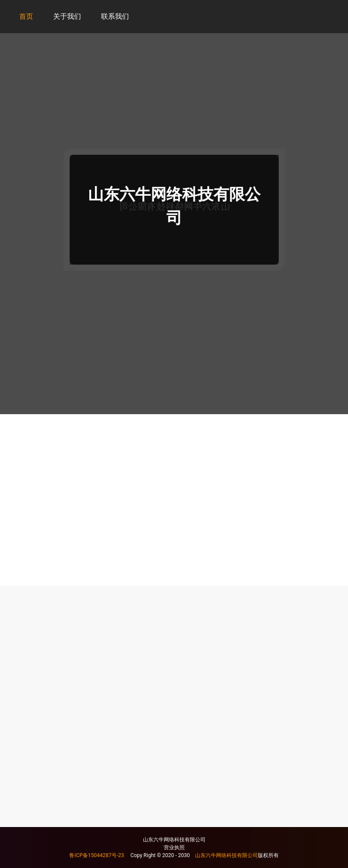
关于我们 (67, 16)
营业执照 (174, 848)
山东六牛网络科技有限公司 (226, 855)
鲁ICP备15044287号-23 (96, 855)
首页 (26, 16)
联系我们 (115, 16)
